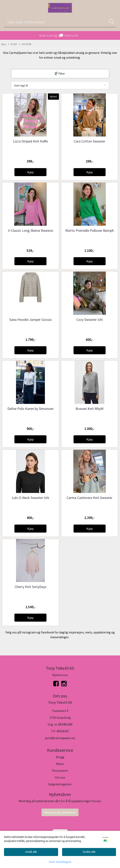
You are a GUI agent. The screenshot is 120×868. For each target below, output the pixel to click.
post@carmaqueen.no (60, 738)
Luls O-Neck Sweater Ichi (30, 498)
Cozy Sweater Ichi (90, 320)
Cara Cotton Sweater (89, 141)
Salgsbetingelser (60, 784)
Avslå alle (31, 852)
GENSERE (25, 44)
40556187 (63, 731)
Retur (60, 764)
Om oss (60, 777)
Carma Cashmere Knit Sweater (89, 498)
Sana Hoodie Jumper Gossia (30, 320)
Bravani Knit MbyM (90, 409)
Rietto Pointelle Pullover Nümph (90, 230)
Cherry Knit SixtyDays (31, 587)
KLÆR (13, 44)
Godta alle (89, 852)
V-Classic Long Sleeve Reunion (31, 230)
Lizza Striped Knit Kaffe (30, 141)
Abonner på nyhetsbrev (60, 812)
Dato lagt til (21, 85)
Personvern (60, 771)
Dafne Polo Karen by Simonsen (30, 409)
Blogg (60, 757)
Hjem (4, 44)
